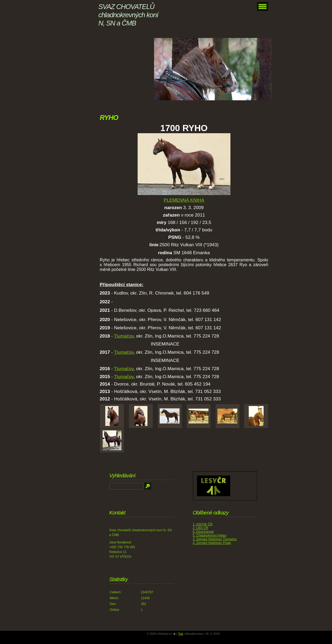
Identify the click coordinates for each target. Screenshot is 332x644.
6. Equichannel (203, 532)
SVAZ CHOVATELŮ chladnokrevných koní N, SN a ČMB (128, 15)
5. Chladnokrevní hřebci (210, 535)
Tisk (181, 634)
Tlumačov (124, 336)
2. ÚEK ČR (201, 528)
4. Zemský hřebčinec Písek (212, 543)
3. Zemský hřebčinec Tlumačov (215, 539)
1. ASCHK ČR (203, 524)
